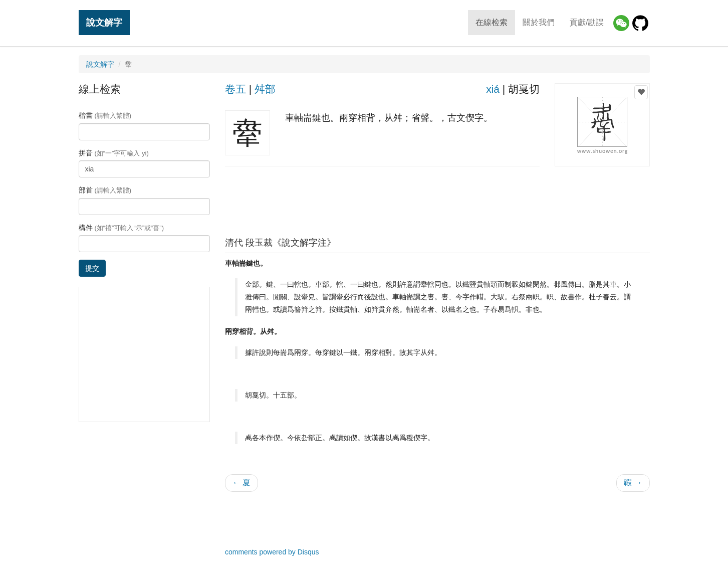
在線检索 (492, 22)
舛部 (265, 89)
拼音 (114, 153)
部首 (105, 190)
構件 (122, 228)
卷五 (235, 89)
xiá (493, 89)
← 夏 (241, 483)
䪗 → (633, 483)
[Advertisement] (437, 199)
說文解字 (104, 22)
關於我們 (539, 22)
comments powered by (272, 552)
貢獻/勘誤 (587, 22)
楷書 (105, 115)
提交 (92, 268)
